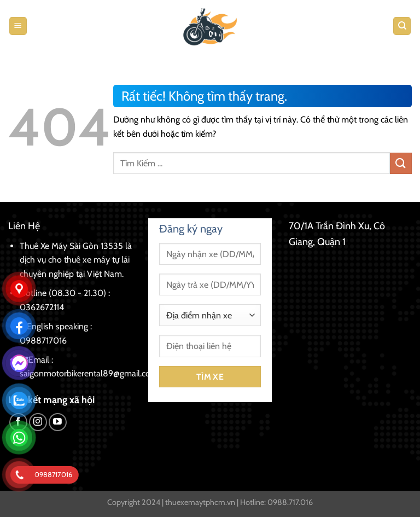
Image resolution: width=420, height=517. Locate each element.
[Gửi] (401, 163)
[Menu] (18, 26)
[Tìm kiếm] (402, 26)
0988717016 (43, 341)
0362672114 (42, 307)
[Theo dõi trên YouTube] (58, 422)
